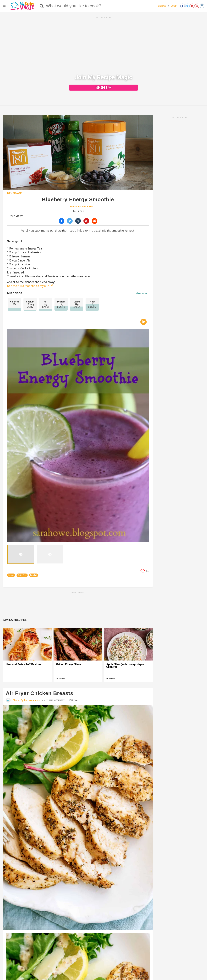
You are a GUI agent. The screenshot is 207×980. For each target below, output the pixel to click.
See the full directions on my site (30, 286)
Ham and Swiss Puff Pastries (24, 664)
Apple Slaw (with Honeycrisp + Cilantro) (125, 666)
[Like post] (145, 572)
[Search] (42, 6)
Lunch (11, 575)
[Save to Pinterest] (86, 221)
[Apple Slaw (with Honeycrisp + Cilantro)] (128, 644)
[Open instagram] (202, 6)
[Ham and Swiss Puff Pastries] (28, 644)
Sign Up (162, 6)
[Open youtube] (197, 6)
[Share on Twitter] (70, 221)
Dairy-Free (22, 575)
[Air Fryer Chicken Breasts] (78, 817)
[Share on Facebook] (62, 221)
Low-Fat (34, 575)
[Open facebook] (183, 6)
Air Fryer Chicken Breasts (40, 693)
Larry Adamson (32, 700)
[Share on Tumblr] (78, 221)
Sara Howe (87, 207)
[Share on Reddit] (95, 221)
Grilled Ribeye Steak (69, 664)
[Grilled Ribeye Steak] (78, 644)
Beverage (15, 193)
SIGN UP (103, 87)
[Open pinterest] (192, 6)
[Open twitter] (187, 6)
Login (174, 6)
